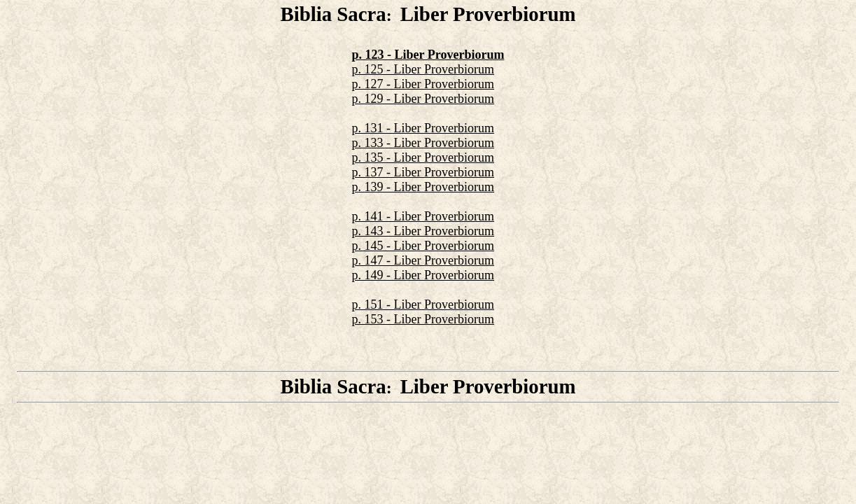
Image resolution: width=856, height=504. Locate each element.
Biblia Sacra (333, 14)
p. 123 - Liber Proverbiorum (428, 55)
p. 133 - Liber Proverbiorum (423, 143)
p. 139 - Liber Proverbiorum (423, 187)
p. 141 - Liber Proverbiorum (423, 216)
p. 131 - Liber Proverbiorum (423, 128)
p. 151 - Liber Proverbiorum (423, 304)
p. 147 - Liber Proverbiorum (423, 260)
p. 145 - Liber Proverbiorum (423, 246)
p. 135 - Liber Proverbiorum (423, 157)
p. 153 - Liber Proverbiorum (423, 319)
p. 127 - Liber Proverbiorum (423, 84)
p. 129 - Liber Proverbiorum (423, 99)
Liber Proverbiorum (488, 14)
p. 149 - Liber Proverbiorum (423, 275)
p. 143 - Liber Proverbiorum (423, 231)
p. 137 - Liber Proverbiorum (423, 172)
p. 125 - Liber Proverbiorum (423, 69)
